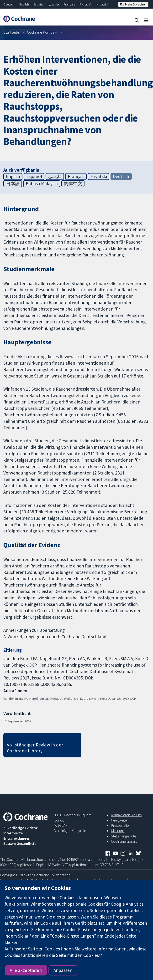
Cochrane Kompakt (42, 32)
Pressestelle (120, 825)
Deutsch (9, 4)
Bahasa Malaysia (42, 184)
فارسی (54, 4)
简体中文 (73, 184)
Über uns (118, 831)
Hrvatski (102, 4)
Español (39, 4)
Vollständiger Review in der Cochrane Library (35, 748)
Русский (86, 4)
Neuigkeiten (120, 820)
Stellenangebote (124, 836)
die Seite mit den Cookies (74, 955)
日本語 (13, 184)
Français (69, 4)
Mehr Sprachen (133, 4)
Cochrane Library (124, 841)
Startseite (11, 32)
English (24, 4)
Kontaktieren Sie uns (126, 815)
